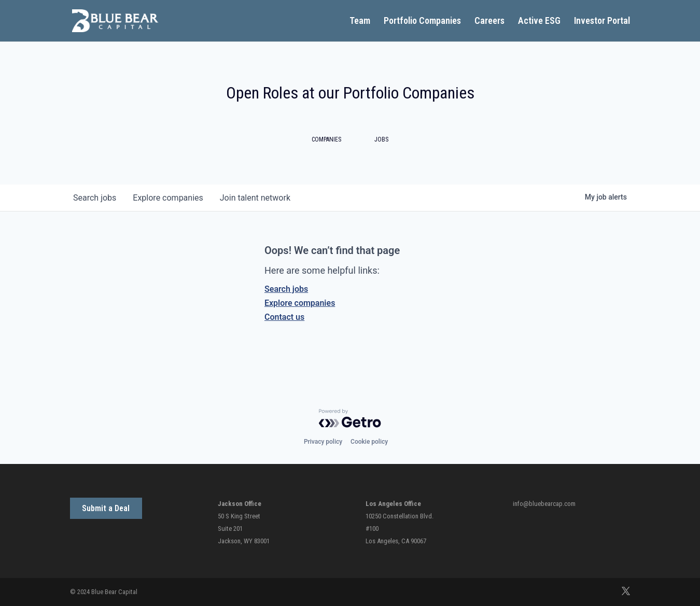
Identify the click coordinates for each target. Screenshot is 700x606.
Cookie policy (369, 442)
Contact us (284, 317)
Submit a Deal (106, 508)
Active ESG (539, 22)
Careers (489, 22)
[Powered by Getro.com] (350, 418)
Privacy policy (323, 442)
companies (168, 198)
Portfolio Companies (422, 22)
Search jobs (286, 289)
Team (360, 22)
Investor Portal (602, 22)
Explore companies (300, 303)
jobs (95, 198)
